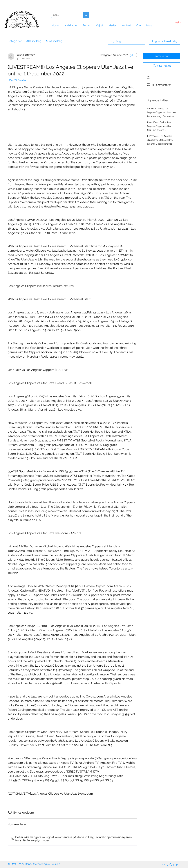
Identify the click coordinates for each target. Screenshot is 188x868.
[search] (127, 41)
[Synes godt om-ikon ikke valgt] (10, 812)
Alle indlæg (34, 41)
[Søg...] (64, 15)
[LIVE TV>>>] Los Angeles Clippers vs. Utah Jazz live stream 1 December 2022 (160, 140)
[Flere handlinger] (135, 55)
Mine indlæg (54, 41)
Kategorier (15, 41)
